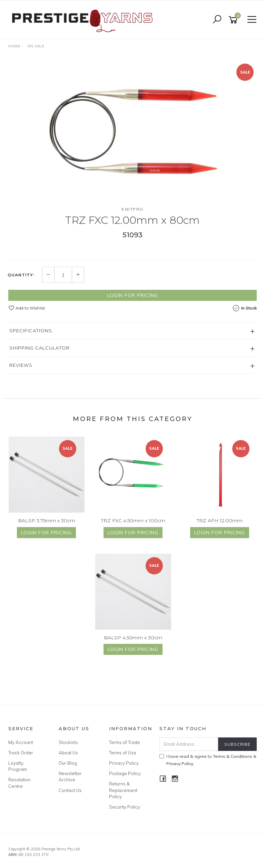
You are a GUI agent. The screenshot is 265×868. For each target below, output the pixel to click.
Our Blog (68, 763)
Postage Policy (125, 773)
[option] (132, 130)
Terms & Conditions (233, 756)
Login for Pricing (133, 295)
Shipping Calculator (40, 348)
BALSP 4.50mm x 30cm (133, 638)
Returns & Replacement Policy (123, 790)
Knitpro (132, 209)
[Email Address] (189, 744)
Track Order (21, 753)
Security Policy (125, 807)
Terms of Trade (125, 742)
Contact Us (70, 790)
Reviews (21, 365)
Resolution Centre (19, 783)
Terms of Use (123, 753)
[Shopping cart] (234, 20)
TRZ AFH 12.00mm (220, 521)
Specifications (31, 331)
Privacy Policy (124, 763)
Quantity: (21, 275)
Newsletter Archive (70, 776)
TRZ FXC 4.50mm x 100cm (133, 521)
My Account (21, 742)
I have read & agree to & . (208, 760)
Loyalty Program (18, 766)
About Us (68, 753)
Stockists (68, 742)
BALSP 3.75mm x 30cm (47, 521)
